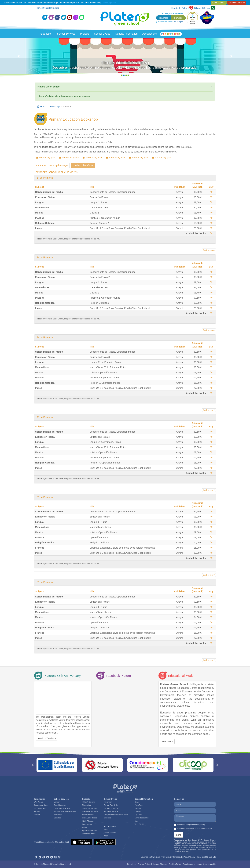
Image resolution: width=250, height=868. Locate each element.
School (202, 8)
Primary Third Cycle (111, 812)
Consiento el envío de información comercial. (193, 829)
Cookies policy (109, 3)
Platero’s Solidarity (89, 802)
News (137, 802)
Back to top (209, 250)
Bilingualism (86, 805)
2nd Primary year (69, 158)
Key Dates (138, 815)
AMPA (106, 830)
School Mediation (88, 815)
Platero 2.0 (86, 827)
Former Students (110, 833)
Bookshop (55, 107)
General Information (126, 34)
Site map (55, 8)
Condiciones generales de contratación (199, 864)
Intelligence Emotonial (90, 812)
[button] (19, 58)
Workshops (58, 815)
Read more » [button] (167, 741)
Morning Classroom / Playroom (65, 812)
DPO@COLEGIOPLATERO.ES (185, 850)
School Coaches (60, 805)
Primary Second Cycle (112, 808)
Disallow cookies (237, 3)
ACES (106, 836)
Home (39, 8)
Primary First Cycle (111, 805)
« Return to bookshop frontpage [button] (52, 165)
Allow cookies (219, 3)
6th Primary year (162, 158)
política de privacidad (182, 852)
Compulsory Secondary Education (116, 815)
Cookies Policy (175, 864)
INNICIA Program (88, 821)
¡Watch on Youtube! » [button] (47, 738)
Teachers (164, 18)
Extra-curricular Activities (63, 808)
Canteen (57, 802)
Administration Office (142, 818)
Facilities (37, 812)
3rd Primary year (92, 158)
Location (37, 815)
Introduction (46, 34)
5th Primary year (139, 158)
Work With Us (139, 824)
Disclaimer (132, 864)
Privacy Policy (144, 864)
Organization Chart (41, 805)
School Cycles (102, 34)
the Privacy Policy (198, 825)
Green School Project (90, 818)
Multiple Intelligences (90, 808)
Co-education (87, 824)
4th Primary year (116, 158)
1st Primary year (46, 158)
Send (179, 835)
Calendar (138, 812)
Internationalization (89, 834)
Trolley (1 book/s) (83, 165)
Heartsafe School (180, 8)
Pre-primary (108, 802)
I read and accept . (190, 825)
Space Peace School (90, 831)
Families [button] (178, 18)
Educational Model (41, 808)
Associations (150, 34)
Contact (46, 8)
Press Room (139, 805)
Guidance (108, 818)
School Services (66, 34)
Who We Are (39, 802)
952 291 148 (211, 857)
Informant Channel (159, 864)
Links (136, 821)
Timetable (138, 808)
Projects (85, 34)
